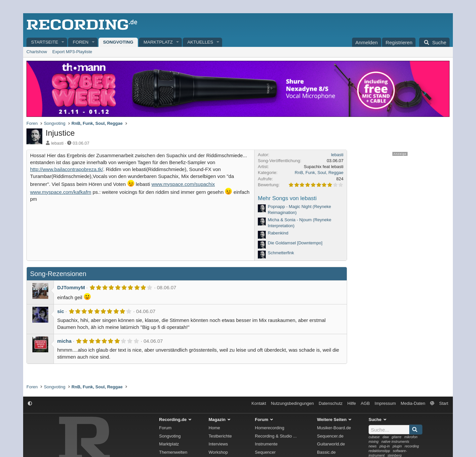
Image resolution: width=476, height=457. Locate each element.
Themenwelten (173, 452)
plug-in (385, 446)
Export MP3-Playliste (72, 52)
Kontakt (259, 403)
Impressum (385, 403)
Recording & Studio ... (276, 436)
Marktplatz (158, 42)
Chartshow (37, 52)
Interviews (218, 444)
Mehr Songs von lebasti (287, 198)
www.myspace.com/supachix (183, 184)
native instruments (395, 442)
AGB (365, 403)
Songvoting (118, 42)
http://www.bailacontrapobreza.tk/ (67, 169)
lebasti (58, 143)
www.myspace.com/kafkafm (61, 192)
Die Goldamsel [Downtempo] (295, 243)
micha (64, 341)
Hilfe (352, 403)
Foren (80, 42)
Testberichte (220, 436)
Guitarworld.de (331, 444)
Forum (165, 428)
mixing (374, 442)
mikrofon (411, 437)
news (373, 446)
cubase (374, 437)
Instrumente (266, 444)
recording (412, 446)
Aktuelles (200, 42)
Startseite (45, 42)
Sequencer (265, 452)
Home (214, 428)
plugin (397, 446)
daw (386, 437)
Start (444, 403)
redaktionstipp (379, 451)
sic (61, 311)
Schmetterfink (281, 253)
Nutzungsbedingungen (292, 403)
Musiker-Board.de (334, 428)
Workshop (218, 452)
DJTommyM (71, 287)
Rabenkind (278, 233)
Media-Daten (413, 403)
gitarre (397, 437)
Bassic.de (326, 452)
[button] (63, 42)
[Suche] (434, 42)
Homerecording (270, 428)
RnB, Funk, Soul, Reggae (319, 173)
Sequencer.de (330, 436)
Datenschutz (331, 403)
